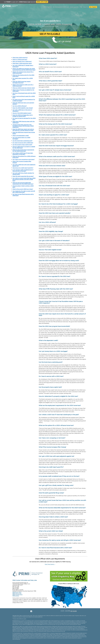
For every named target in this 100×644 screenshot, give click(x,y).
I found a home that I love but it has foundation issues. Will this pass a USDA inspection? (23, 126)
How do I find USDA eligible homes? (22, 113)
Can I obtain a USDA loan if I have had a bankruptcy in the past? (23, 154)
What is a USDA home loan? (20, 60)
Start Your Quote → (50, 564)
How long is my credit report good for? (23, 168)
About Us (86, 7)
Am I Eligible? (93, 7)
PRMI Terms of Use (17, 593)
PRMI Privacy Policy (17, 592)
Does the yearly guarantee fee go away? (23, 176)
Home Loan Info (74, 7)
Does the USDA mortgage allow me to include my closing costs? (23, 116)
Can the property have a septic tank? (22, 145)
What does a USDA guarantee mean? (22, 63)
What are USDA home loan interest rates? (24, 88)
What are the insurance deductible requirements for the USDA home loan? (23, 183)
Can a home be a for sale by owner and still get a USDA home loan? (24, 192)
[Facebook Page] (31, 612)
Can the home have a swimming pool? (22, 141)
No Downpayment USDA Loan (61, 7)
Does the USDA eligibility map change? (23, 108)
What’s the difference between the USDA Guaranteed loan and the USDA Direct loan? (24, 69)
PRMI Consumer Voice (17, 595)
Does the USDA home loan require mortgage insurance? (21, 82)
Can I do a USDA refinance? (20, 106)
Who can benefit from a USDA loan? (22, 61)
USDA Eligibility (48, 7)
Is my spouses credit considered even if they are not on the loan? (23, 170)
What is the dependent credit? (21, 136)
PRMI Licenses (16, 596)
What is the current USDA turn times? (23, 189)
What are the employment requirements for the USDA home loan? (23, 150)
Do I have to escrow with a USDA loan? (23, 143)
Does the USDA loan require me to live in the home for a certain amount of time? (23, 130)
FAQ (81, 7)
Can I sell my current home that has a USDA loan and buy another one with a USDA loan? (24, 179)
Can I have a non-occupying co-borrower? (24, 159)
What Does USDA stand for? (20, 58)
